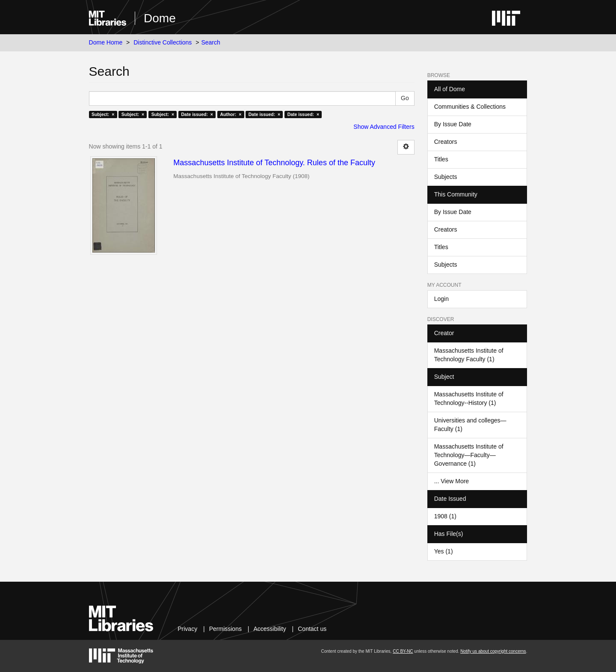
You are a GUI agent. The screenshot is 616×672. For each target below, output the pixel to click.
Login (441, 299)
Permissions (225, 629)
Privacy (187, 629)
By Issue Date (453, 124)
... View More (452, 481)
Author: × (231, 114)
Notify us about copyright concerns (493, 651)
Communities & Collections (470, 107)
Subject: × (103, 114)
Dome (160, 18)
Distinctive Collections (163, 42)
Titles (441, 159)
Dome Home (106, 42)
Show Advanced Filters (384, 127)
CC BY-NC (403, 651)
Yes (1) (444, 551)
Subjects (446, 177)
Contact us (312, 629)
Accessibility (269, 629)
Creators (446, 142)
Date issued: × (197, 114)
